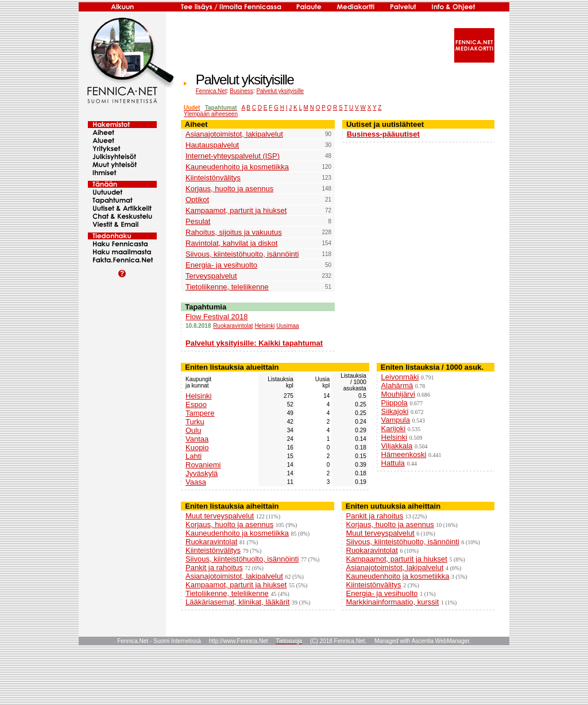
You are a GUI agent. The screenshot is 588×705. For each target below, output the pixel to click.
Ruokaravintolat (233, 326)
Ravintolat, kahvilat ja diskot (231, 243)
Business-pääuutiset (383, 134)
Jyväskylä (202, 473)
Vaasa (196, 482)
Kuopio (197, 448)
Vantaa (197, 439)
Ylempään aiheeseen (211, 114)
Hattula (393, 463)
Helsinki (264, 326)
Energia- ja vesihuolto (221, 265)
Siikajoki (395, 411)
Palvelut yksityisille (280, 91)
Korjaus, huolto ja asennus (229, 189)
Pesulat (198, 221)
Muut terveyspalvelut (220, 516)
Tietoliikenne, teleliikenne (227, 287)
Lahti (194, 456)
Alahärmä (397, 386)
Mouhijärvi (398, 394)
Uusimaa (287, 326)
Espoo (196, 404)
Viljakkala (397, 446)
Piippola (394, 403)
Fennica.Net (211, 91)
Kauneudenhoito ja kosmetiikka (237, 167)
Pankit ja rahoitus (214, 568)
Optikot (197, 200)
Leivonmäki (400, 377)
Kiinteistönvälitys (213, 178)
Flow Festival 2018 (216, 317)
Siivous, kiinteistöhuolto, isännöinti (242, 254)
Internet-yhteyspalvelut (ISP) (233, 156)
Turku (195, 422)
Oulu (193, 430)
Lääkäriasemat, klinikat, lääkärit (237, 602)
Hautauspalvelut (212, 145)
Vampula (396, 420)
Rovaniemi (203, 465)
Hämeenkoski (404, 454)
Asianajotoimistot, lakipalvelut (234, 134)
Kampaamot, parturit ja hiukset (236, 210)
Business (241, 91)
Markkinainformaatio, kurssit (393, 602)
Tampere (200, 413)
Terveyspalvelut (211, 276)
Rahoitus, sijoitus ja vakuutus (234, 232)
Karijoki (394, 429)
